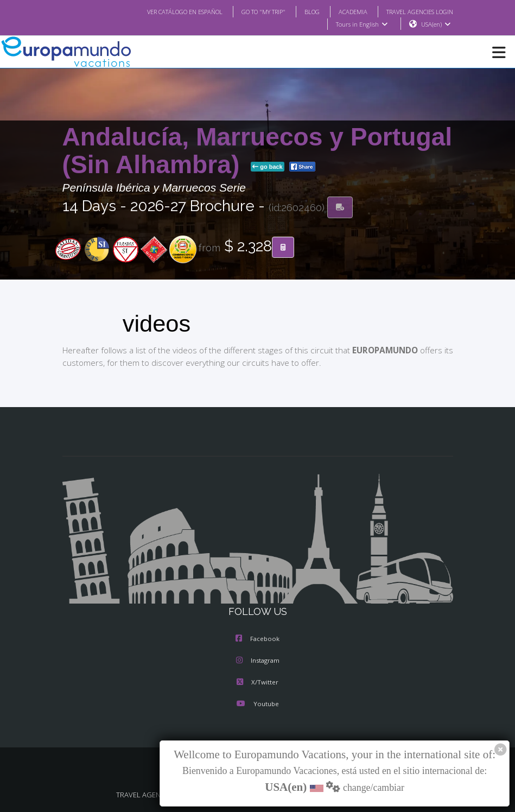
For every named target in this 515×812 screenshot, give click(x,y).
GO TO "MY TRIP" (249, 11)
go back (268, 167)
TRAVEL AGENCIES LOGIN (415, 11)
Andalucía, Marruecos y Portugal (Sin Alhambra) (257, 151)
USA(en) (435, 24)
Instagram (258, 661)
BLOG (301, 11)
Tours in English (361, 24)
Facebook (257, 639)
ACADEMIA (343, 11)
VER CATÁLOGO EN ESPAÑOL (163, 11)
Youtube (257, 705)
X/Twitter (257, 683)
